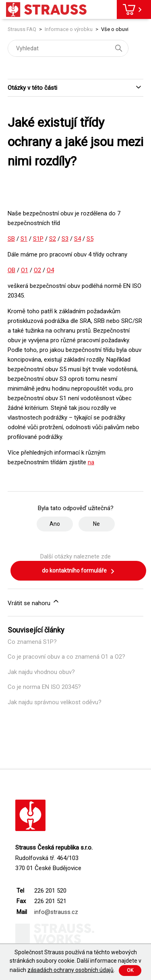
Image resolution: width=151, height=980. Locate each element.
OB (11, 270)
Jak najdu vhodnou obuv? (41, 672)
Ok (130, 970)
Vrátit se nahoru (34, 602)
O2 (37, 270)
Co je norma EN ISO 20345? (44, 687)
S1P (38, 239)
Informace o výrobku (69, 29)
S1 (24, 239)
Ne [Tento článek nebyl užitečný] (96, 524)
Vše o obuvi (115, 29)
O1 (25, 270)
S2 (53, 239)
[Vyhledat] (68, 48)
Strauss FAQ (23, 29)
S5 (90, 239)
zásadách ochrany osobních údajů (70, 970)
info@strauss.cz (56, 912)
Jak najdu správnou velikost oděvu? (55, 702)
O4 (50, 270)
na (91, 462)
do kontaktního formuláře (79, 571)
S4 (78, 239)
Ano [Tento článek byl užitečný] (55, 524)
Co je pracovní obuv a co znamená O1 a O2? (66, 657)
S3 (65, 239)
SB (11, 239)
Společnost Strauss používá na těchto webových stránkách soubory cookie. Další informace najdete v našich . (75, 961)
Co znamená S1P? (32, 642)
